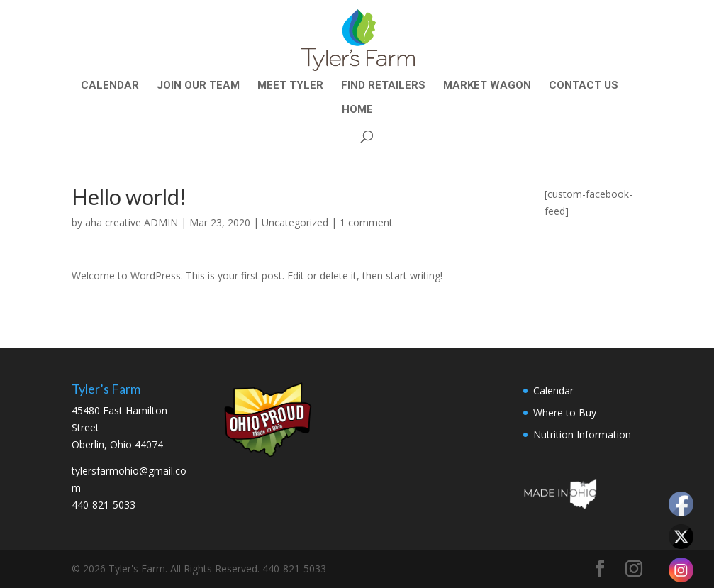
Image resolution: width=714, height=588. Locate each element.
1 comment (366, 222)
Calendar (110, 86)
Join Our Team (198, 86)
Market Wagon (487, 86)
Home (357, 110)
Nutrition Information (582, 434)
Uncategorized (295, 222)
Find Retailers (383, 86)
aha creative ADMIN (132, 222)
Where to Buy (565, 412)
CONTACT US (584, 86)
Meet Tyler (290, 86)
